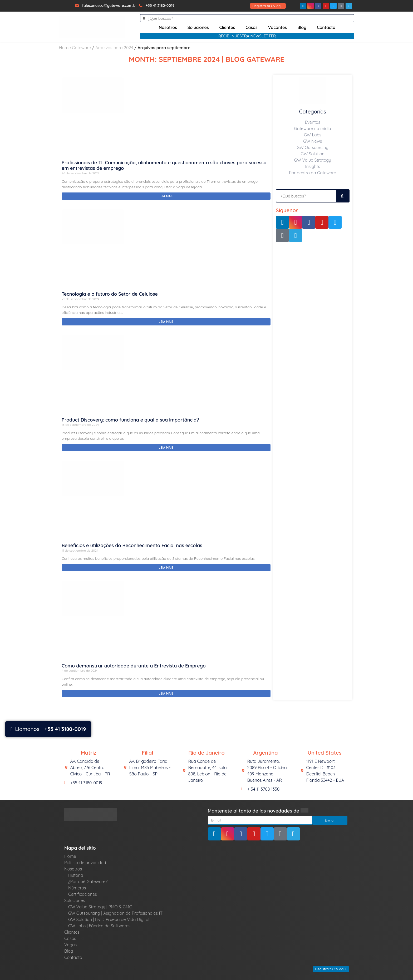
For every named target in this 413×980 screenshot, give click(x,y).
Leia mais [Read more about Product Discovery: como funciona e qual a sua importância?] (166, 447)
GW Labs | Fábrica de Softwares (99, 926)
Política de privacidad (85, 863)
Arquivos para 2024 (114, 48)
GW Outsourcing (313, 147)
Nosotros (168, 27)
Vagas (70, 945)
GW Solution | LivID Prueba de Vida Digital (109, 919)
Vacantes (277, 27)
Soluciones (198, 27)
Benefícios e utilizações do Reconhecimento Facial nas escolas (132, 545)
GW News (313, 141)
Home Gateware (75, 48)
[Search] (342, 196)
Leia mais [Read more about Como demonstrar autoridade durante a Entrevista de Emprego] (166, 693)
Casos (251, 27)
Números (77, 888)
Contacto (326, 27)
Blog (302, 27)
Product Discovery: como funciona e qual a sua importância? (130, 420)
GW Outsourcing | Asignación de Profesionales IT (115, 913)
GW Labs (313, 135)
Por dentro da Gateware (313, 173)
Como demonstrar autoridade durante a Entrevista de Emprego (134, 666)
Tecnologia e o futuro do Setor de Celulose (110, 294)
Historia (76, 875)
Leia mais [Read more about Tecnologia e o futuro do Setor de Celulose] (166, 322)
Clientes (227, 27)
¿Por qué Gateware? (88, 882)
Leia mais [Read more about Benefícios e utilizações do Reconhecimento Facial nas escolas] (166, 568)
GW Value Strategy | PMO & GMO (100, 907)
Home (70, 856)
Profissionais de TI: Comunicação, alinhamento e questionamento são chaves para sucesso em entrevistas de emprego (164, 165)
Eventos (313, 122)
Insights (313, 166)
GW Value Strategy (313, 160)
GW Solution (313, 154)
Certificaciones (83, 894)
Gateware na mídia (313, 128)
